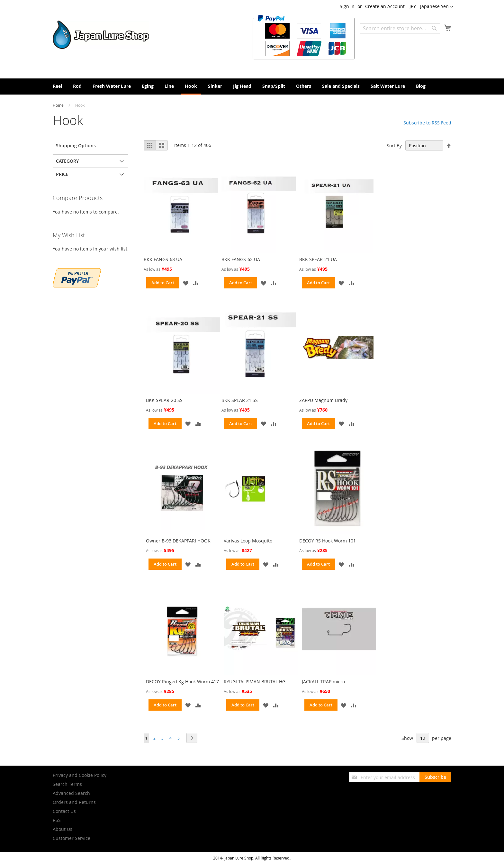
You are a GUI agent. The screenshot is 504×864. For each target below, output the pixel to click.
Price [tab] (62, 174)
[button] (431, 7)
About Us (63, 829)
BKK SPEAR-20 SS (164, 400)
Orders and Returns (74, 802)
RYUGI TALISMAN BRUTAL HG (255, 682)
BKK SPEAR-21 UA (318, 259)
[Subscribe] (435, 777)
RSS (57, 820)
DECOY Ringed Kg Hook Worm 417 (182, 682)
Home (59, 105)
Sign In (347, 6)
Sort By (394, 146)
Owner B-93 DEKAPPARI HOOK (178, 541)
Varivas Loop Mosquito (248, 541)
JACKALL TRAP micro (323, 682)
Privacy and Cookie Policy (80, 775)
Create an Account (385, 6)
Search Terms (67, 784)
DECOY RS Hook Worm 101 (328, 541)
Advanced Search (71, 793)
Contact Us (64, 811)
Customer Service (72, 838)
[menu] (252, 86)
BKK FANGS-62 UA (241, 259)
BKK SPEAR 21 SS (240, 400)
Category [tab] (67, 161)
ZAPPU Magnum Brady (323, 400)
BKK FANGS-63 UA (163, 259)
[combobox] (400, 28)
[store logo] (101, 35)
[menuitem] (57, 86)
